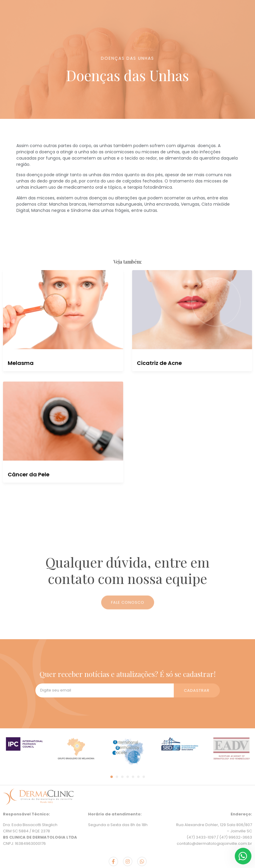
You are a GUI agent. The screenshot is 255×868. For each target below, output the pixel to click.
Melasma (21, 363)
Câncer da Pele (29, 474)
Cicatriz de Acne (159, 363)
